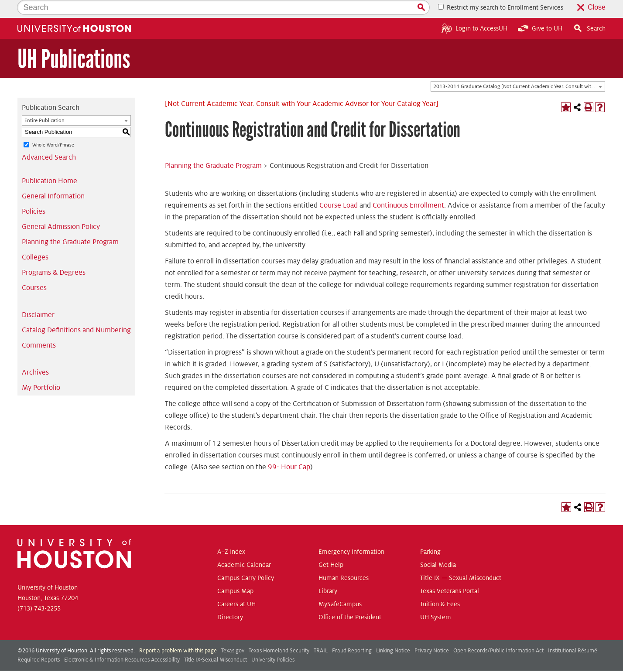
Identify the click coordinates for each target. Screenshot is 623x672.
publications (230, 662)
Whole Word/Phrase (53, 127)
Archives (35, 355)
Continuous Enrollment (408, 188)
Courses (34, 270)
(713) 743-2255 (39, 590)
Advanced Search (49, 140)
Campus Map (235, 573)
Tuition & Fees (440, 586)
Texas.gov (233, 633)
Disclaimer (38, 297)
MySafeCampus (340, 586)
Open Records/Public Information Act (498, 633)
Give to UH (540, 10)
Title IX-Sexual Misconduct (216, 642)
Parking (430, 534)
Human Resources (344, 560)
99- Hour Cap (289, 449)
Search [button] (589, 10)
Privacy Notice (432, 633)
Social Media (438, 547)
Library (328, 573)
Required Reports (39, 642)
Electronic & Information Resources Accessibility (122, 642)
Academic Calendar (244, 547)
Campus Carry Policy (246, 560)
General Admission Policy (61, 209)
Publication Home (50, 163)
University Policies (273, 642)
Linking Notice (393, 633)
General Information (53, 178)
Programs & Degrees (54, 255)
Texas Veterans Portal (450, 573)
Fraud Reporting (352, 633)
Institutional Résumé (573, 633)
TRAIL (321, 633)
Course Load (339, 188)
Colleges (35, 239)
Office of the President (350, 599)
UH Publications (74, 41)
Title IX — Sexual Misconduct (461, 560)
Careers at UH (236, 586)
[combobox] (518, 69)
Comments (39, 327)
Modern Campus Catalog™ (382, 662)
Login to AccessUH (474, 10)
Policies (34, 194)
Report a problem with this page (178, 633)
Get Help (331, 547)
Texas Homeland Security (279, 633)
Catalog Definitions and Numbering (76, 312)
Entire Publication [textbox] (44, 103)
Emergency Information (351, 534)
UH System (436, 599)
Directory (230, 599)
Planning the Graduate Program (70, 224)
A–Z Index (231, 534)
